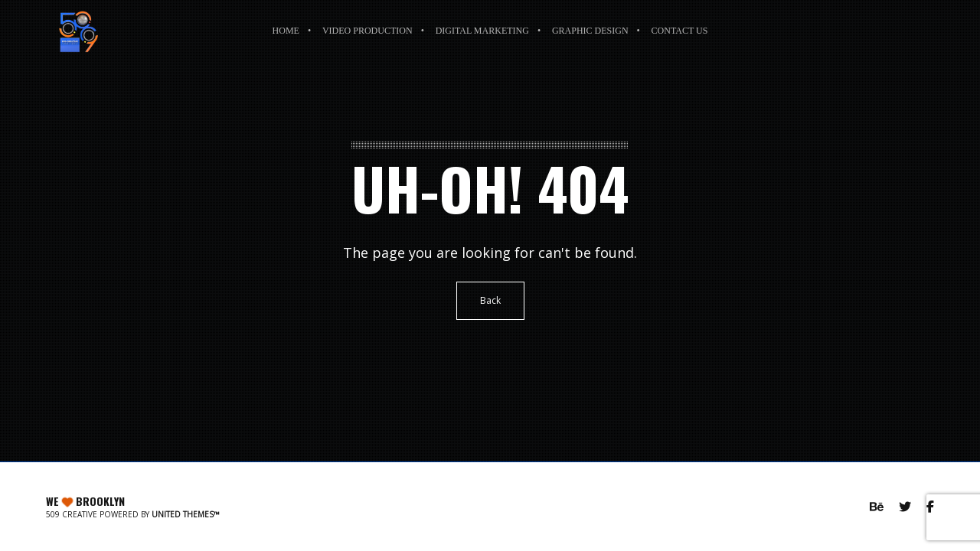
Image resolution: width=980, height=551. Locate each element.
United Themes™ (186, 514)
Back (490, 300)
